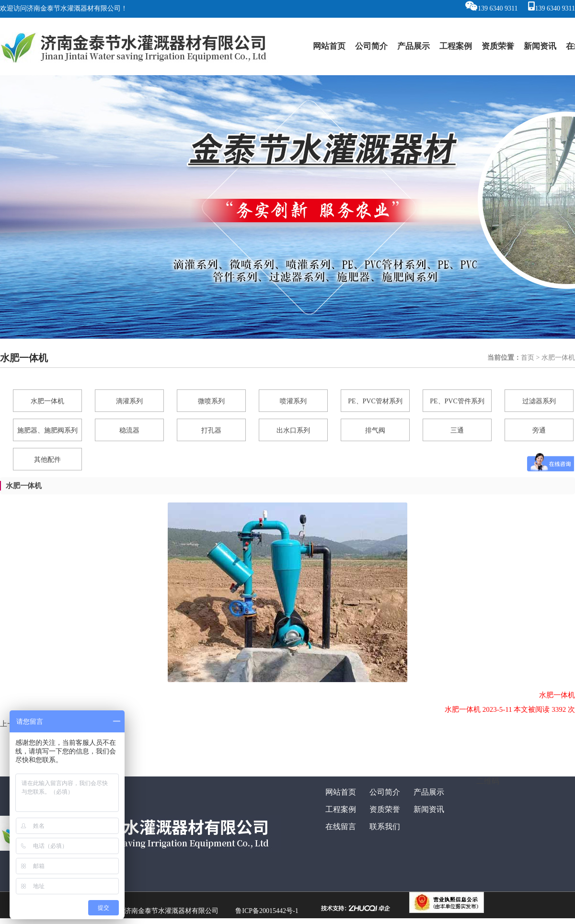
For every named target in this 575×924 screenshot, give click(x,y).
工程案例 (456, 46)
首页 (528, 358)
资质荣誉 (498, 46)
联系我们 (385, 827)
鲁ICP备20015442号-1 (267, 911)
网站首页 (329, 46)
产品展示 (414, 46)
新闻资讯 (540, 46)
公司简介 (371, 46)
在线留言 (341, 827)
